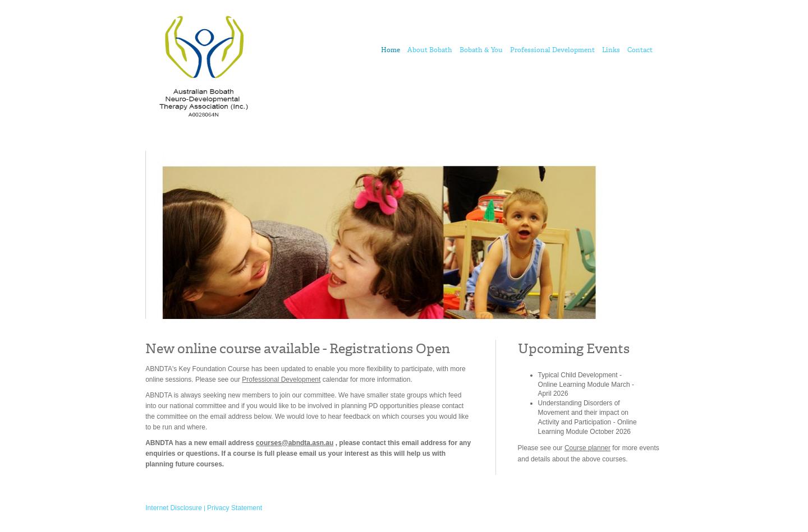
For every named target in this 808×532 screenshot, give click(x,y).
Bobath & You (481, 50)
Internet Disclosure (174, 508)
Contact (640, 50)
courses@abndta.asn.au (295, 443)
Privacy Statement (235, 508)
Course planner (587, 448)
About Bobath (430, 50)
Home (391, 50)
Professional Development (552, 50)
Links (611, 50)
